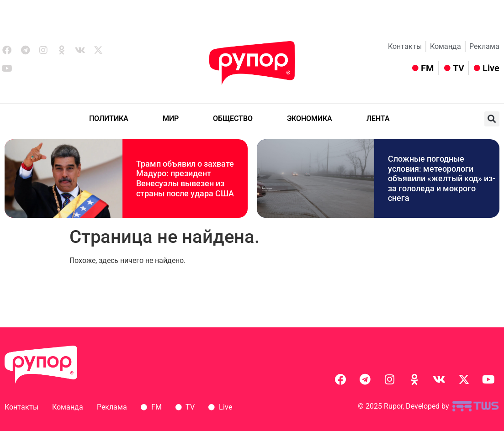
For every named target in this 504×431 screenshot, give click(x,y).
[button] (492, 119)
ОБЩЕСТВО (233, 118)
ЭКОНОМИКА (310, 118)
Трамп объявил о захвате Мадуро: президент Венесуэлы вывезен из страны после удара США (185, 179)
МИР (171, 118)
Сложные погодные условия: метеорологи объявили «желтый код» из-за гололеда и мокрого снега (442, 178)
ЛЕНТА (378, 118)
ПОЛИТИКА (109, 118)
